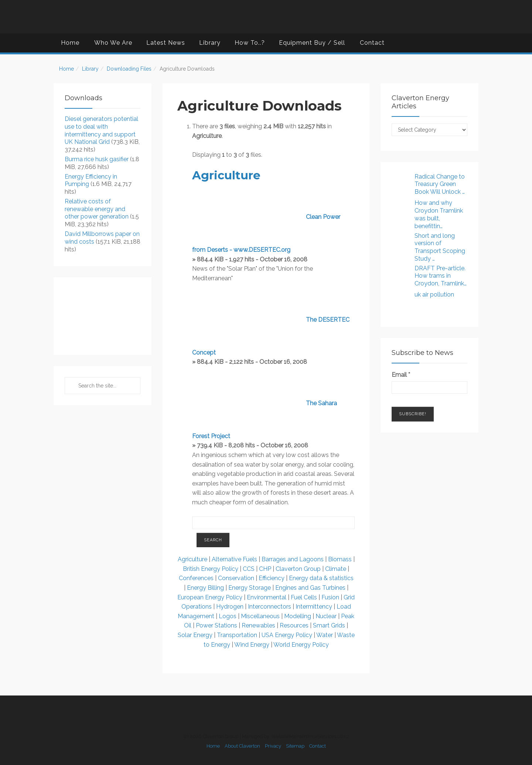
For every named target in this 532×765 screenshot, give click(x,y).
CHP (265, 569)
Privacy (273, 746)
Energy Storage (250, 588)
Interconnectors (270, 607)
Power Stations (216, 625)
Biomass (340, 559)
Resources (294, 625)
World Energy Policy (301, 645)
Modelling (298, 616)
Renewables (258, 625)
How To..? (250, 43)
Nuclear (326, 616)
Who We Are (113, 43)
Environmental (267, 597)
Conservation (236, 578)
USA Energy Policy (287, 635)
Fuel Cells (304, 597)
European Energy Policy (210, 597)
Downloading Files (129, 69)
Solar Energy (195, 635)
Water (325, 635)
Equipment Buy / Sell (312, 43)
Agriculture (226, 175)
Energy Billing (206, 588)
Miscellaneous (260, 616)
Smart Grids (329, 625)
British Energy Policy (211, 569)
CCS (249, 569)
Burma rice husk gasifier (97, 159)
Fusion (330, 597)
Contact (372, 43)
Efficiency (272, 578)
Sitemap (295, 746)
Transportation (237, 635)
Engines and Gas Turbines (310, 588)
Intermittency (314, 607)
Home (70, 43)
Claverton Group (298, 569)
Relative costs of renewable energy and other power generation (97, 209)
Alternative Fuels (235, 559)
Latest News (166, 43)
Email (401, 375)
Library (210, 43)
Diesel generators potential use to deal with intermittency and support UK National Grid (101, 130)
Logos (228, 616)
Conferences (196, 578)
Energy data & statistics (321, 578)
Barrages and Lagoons (293, 559)
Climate (336, 569)
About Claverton (242, 746)
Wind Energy (252, 645)
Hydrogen (231, 607)
